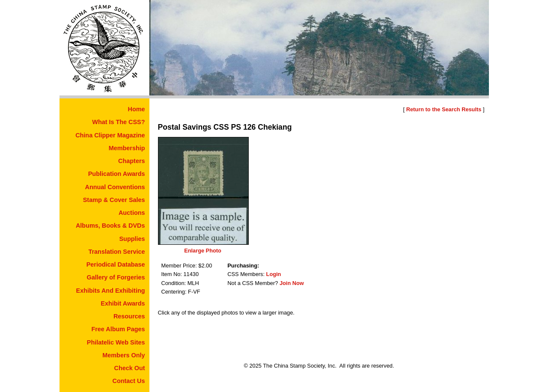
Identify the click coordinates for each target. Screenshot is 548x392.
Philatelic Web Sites (116, 342)
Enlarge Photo (203, 251)
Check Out (130, 368)
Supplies (132, 239)
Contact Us (129, 381)
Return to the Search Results (444, 109)
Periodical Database (116, 264)
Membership (127, 148)
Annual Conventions (115, 187)
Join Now (292, 283)
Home (137, 109)
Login (274, 274)
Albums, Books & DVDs (110, 226)
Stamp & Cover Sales (114, 200)
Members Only (124, 355)
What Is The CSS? (118, 122)
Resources (129, 316)
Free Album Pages (118, 329)
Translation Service (117, 252)
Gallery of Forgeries (116, 277)
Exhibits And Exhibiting (111, 291)
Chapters (131, 161)
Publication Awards (117, 174)
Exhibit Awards (123, 303)
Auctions (132, 213)
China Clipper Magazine (110, 135)
